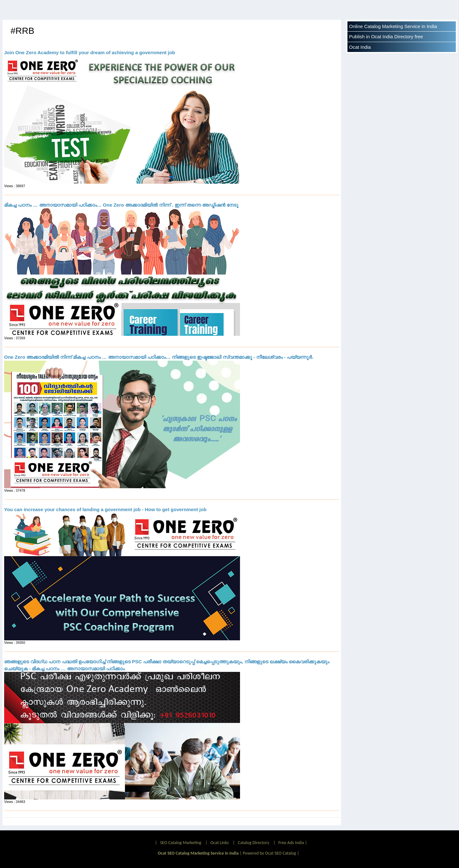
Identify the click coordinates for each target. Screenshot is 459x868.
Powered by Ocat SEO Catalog (269, 853)
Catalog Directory (253, 843)
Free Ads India (291, 843)
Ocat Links (220, 843)
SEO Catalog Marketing (181, 843)
